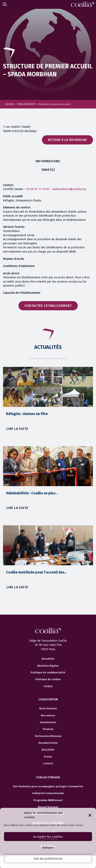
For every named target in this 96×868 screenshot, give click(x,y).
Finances (48, 729)
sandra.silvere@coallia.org (69, 189)
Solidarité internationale (48, 793)
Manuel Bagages (48, 807)
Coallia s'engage (48, 777)
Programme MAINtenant (48, 800)
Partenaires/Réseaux (48, 736)
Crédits (48, 686)
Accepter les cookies (48, 837)
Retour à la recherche (67, 140)
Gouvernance (48, 722)
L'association (48, 699)
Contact (48, 763)
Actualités (48, 659)
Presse (48, 757)
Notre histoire (48, 709)
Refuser (48, 848)
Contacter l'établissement (48, 306)
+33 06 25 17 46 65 (37, 189)
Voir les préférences (48, 859)
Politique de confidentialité (48, 673)
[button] (90, 815)
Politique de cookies (48, 679)
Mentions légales (48, 666)
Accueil (10, 104)
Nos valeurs (48, 716)
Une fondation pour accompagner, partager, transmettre (48, 786)
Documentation (48, 743)
